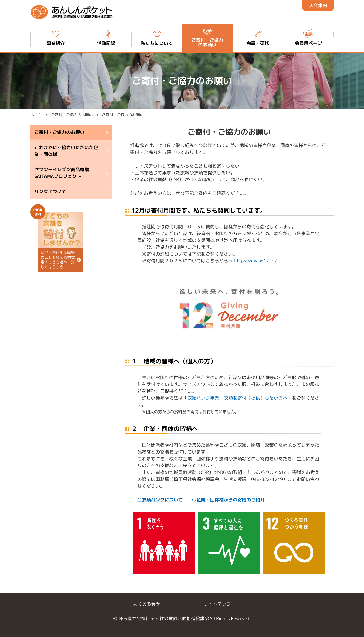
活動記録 (106, 37)
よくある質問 (147, 604)
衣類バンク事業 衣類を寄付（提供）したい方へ (237, 398)
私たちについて (157, 37)
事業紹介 (56, 37)
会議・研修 (258, 37)
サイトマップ (217, 604)
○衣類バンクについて (160, 499)
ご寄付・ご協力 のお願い (207, 37)
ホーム (36, 115)
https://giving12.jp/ (255, 261)
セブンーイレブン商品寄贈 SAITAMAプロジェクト (62, 173)
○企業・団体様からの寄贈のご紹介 (228, 499)
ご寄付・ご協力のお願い (59, 132)
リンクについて (50, 191)
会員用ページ (308, 37)
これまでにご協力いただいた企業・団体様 (66, 151)
